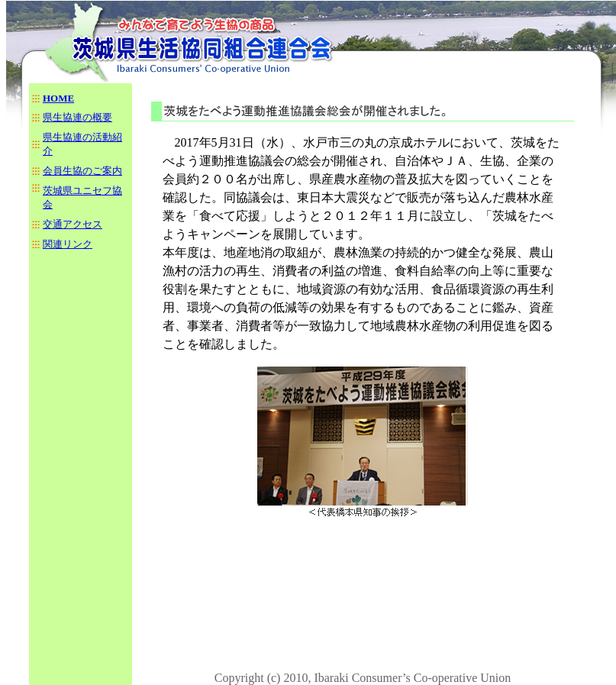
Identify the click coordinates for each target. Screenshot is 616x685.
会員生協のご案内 (82, 171)
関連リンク (68, 244)
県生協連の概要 (77, 117)
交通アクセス (73, 224)
